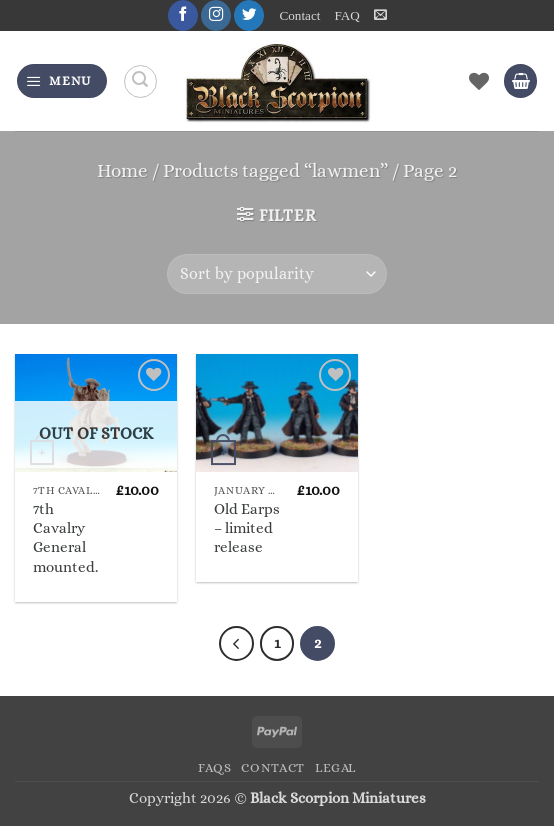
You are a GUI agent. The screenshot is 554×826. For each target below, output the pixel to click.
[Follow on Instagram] (216, 15)
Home (122, 170)
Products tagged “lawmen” (275, 170)
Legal (335, 768)
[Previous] (236, 643)
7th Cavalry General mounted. (65, 538)
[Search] (140, 81)
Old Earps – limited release (247, 528)
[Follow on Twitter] (249, 15)
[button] (380, 15)
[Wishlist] (479, 81)
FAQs (215, 768)
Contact (300, 15)
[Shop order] (276, 274)
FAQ (346, 15)
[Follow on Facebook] (183, 15)
